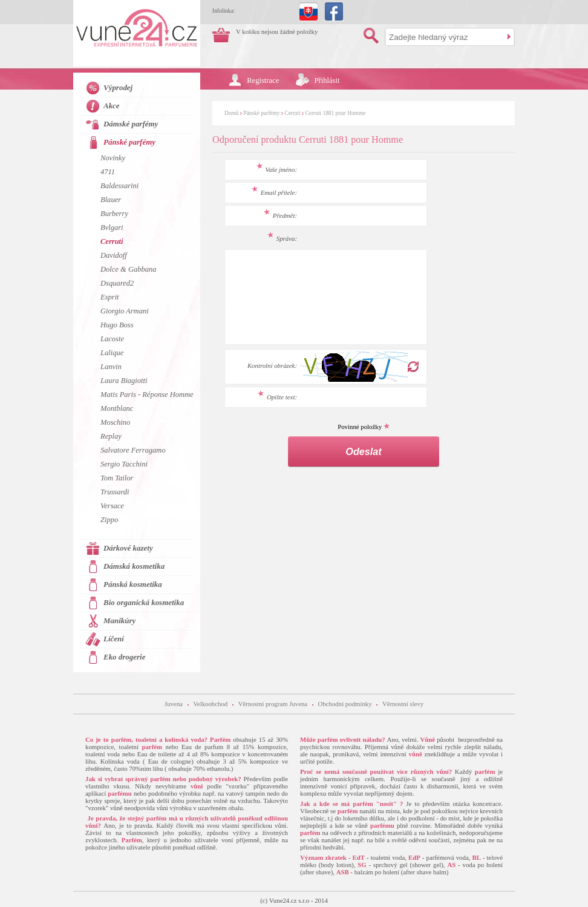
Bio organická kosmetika (144, 602)
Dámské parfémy (131, 124)
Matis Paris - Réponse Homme (147, 395)
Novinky (113, 158)
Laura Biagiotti (124, 381)
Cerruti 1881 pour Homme (336, 113)
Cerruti (292, 113)
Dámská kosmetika (134, 566)
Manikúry (119, 620)
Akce (112, 106)
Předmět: (280, 215)
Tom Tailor (117, 478)
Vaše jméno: (277, 169)
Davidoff (114, 255)
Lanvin (111, 367)
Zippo (109, 520)
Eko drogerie (124, 657)
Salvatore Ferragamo (133, 450)
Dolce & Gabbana (128, 269)
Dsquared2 (117, 283)
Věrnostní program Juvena (273, 704)
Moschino (115, 422)
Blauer (111, 200)
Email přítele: (274, 192)
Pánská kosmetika (133, 584)
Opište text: (277, 397)
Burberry (114, 214)
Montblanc (117, 408)
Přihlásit (327, 80)
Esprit (110, 297)
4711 (108, 172)
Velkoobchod (210, 704)
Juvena (174, 704)
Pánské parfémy (261, 113)
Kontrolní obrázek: (272, 365)
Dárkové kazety (128, 548)
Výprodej (118, 87)
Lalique (112, 353)
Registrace (263, 80)
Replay (111, 436)
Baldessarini (119, 186)
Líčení (114, 639)
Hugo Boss (117, 325)
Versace (112, 506)
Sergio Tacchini (124, 464)
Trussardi (115, 492)
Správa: (282, 238)
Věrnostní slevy (403, 704)
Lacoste (112, 339)
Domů (231, 113)
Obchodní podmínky (345, 704)
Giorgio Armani (125, 311)
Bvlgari (112, 228)
